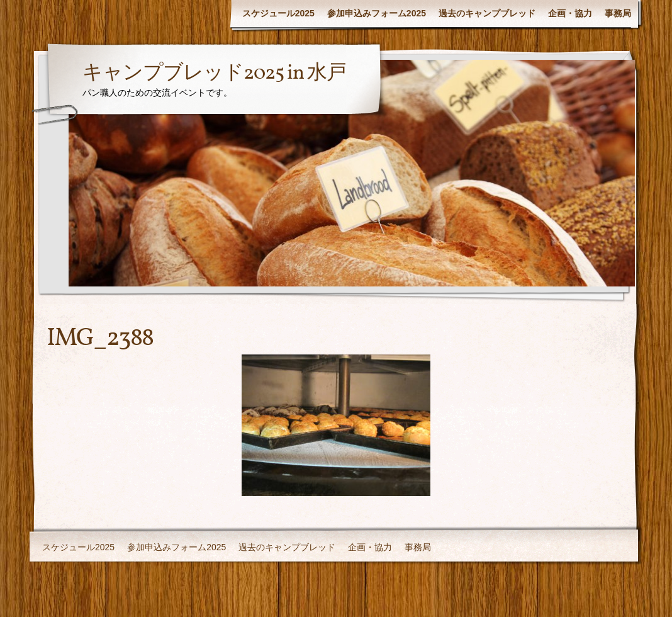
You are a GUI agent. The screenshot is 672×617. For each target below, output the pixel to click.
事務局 (618, 13)
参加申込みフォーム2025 (377, 13)
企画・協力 (570, 13)
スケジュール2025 (278, 13)
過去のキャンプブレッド (487, 13)
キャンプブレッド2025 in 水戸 (214, 74)
